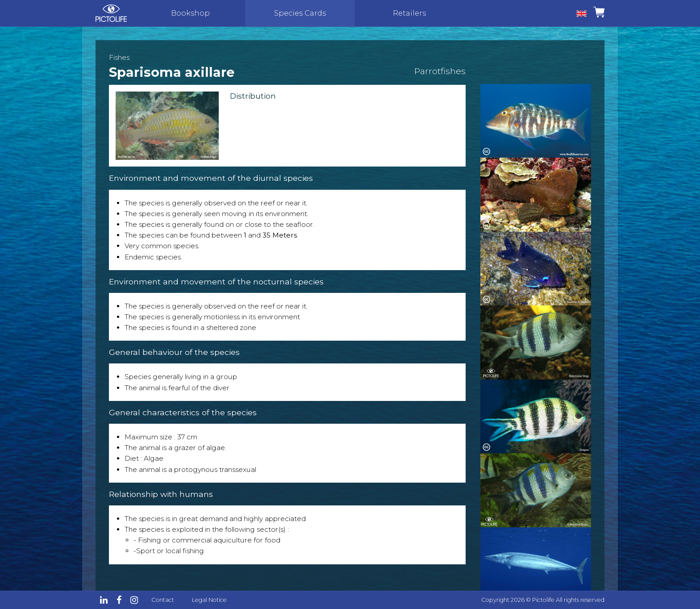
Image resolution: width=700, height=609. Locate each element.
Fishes (119, 57)
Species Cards (300, 13)
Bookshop (190, 13)
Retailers (409, 13)
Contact (163, 600)
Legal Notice (209, 600)
